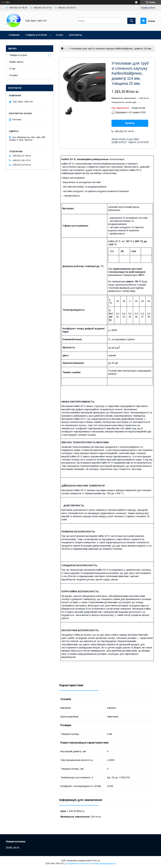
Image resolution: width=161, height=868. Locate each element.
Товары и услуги (36, 35)
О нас (60, 35)
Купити (130, 123)
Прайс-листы (16, 62)
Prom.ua (96, 861)
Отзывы (13, 75)
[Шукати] (131, 21)
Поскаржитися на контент (77, 864)
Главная (14, 35)
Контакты (76, 35)
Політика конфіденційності (103, 864)
